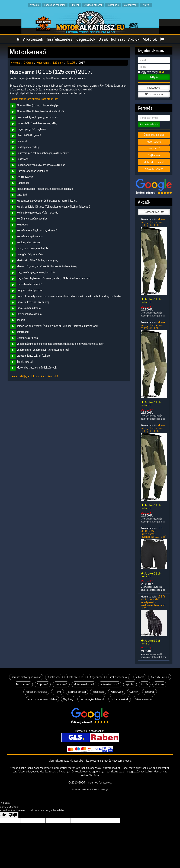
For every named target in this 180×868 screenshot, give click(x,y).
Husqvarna (43, 63)
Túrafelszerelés (59, 39)
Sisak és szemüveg (119, 677)
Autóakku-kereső (110, 684)
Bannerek (150, 692)
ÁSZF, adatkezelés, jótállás (42, 699)
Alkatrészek (33, 39)
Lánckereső (154, 148)
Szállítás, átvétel (93, 5)
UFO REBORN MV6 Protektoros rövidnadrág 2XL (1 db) (153, 532)
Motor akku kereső (154, 162)
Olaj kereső (154, 155)
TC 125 (71, 63)
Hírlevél (75, 5)
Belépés (154, 77)
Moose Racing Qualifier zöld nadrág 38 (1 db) (153, 428)
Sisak (103, 39)
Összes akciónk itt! (154, 212)
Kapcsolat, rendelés (55, 5)
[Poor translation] (13, 815)
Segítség (68, 699)
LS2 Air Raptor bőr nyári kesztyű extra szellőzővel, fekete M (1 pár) (153, 602)
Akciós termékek (160, 677)
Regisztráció (154, 88)
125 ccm (58, 63)
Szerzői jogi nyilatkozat (92, 699)
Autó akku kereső (154, 169)
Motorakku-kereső (84, 684)
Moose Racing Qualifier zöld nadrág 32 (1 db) (153, 222)
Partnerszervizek (120, 699)
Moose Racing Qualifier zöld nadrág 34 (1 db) (153, 325)
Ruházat (118, 39)
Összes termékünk (154, 135)
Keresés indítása (149, 124)
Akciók (134, 39)
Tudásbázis (113, 5)
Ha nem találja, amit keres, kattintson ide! (34, 99)
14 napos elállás (144, 699)
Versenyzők (130, 5)
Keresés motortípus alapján (26, 677)
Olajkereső (43, 684)
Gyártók (146, 5)
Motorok (150, 39)
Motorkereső (154, 142)
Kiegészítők (85, 39)
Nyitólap (34, 5)
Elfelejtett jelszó (154, 94)
